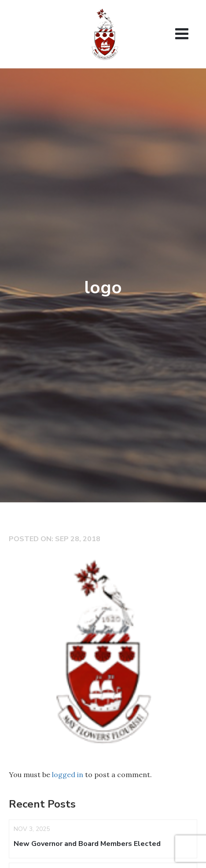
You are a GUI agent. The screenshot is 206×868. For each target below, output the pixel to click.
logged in (68, 774)
